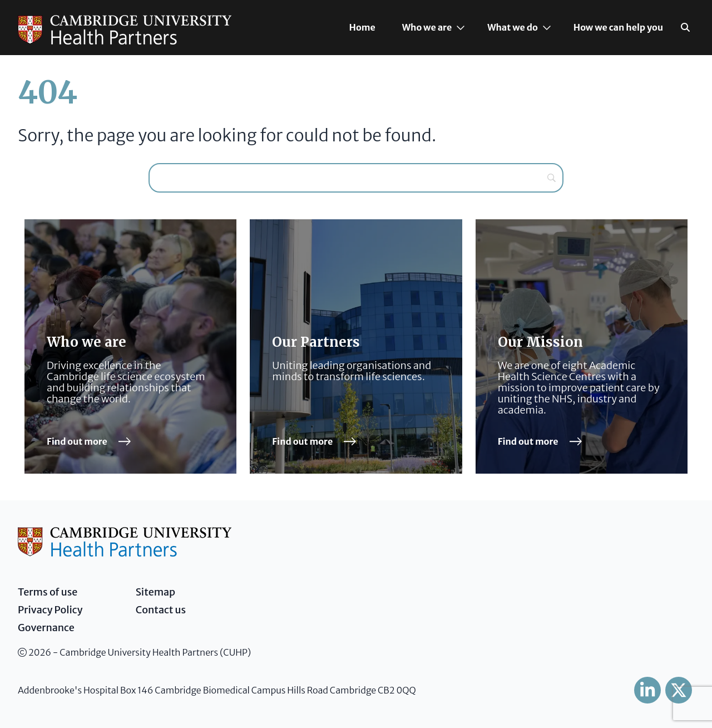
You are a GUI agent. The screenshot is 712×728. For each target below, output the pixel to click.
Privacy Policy (50, 610)
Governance (46, 628)
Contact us (161, 610)
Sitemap (155, 592)
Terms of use (48, 592)
